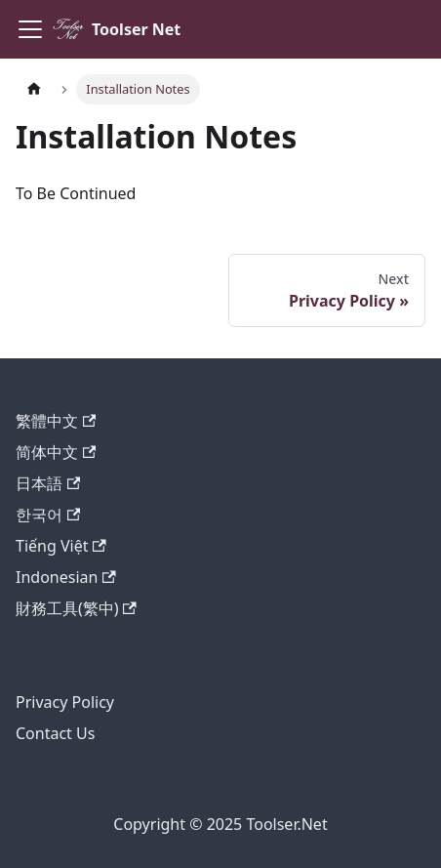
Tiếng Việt (61, 546)
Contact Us (55, 733)
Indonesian (66, 577)
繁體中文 (56, 421)
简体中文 (56, 452)
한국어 (48, 515)
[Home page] (34, 89)
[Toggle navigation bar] (30, 29)
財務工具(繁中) (76, 608)
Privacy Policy (65, 702)
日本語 (48, 483)
